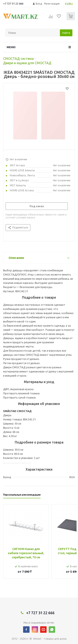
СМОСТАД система (18, 59)
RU (71, 4)
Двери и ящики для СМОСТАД (27, 63)
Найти (66, 33)
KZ (67, 4)
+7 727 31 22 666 (13, 4)
